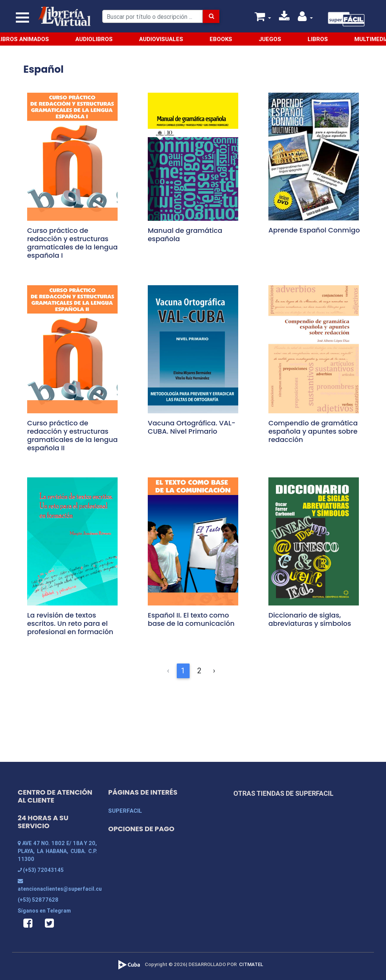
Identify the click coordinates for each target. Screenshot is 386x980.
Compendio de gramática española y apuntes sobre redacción (313, 431)
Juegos (270, 39)
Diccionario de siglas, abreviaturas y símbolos (310, 619)
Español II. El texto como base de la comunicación (191, 619)
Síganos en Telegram (44, 911)
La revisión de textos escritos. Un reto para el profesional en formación (70, 623)
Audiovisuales (161, 39)
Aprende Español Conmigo (314, 230)
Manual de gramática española (185, 235)
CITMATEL (251, 964)
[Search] (152, 16)
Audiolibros (94, 39)
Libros (318, 39)
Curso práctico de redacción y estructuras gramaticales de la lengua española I (72, 243)
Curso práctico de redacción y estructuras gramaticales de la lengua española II (72, 435)
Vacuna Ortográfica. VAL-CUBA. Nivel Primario (192, 427)
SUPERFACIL (125, 811)
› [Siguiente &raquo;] (214, 670)
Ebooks (221, 39)
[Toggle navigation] (23, 18)
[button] (305, 18)
